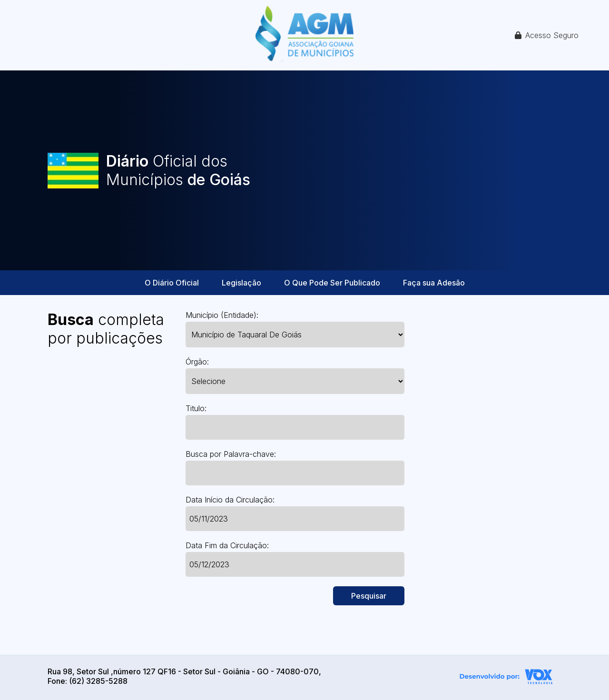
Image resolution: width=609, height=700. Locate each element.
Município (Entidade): (222, 315)
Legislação (241, 283)
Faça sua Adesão (434, 283)
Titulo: (196, 408)
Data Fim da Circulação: (227, 545)
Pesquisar (369, 596)
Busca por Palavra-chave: (231, 454)
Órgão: (197, 362)
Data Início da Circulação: (230, 500)
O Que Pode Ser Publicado (332, 283)
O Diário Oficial (172, 283)
